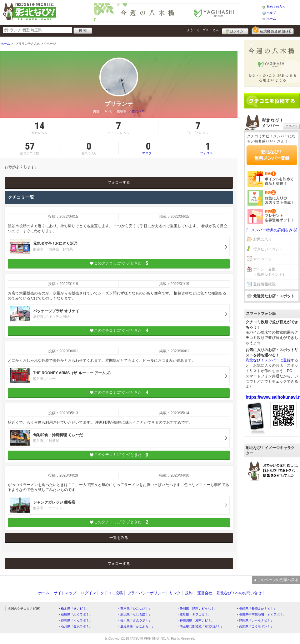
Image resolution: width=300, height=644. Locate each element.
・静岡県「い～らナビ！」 (255, 620)
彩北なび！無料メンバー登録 (272, 155)
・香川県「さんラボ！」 (134, 620)
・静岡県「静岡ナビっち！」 (197, 608)
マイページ (262, 259)
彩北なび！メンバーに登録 (268, 360)
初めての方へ (276, 7)
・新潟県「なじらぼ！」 (134, 614)
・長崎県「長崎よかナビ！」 (256, 608)
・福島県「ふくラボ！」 (75, 614)
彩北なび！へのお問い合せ (239, 593)
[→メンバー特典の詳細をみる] (272, 230)
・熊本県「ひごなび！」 (134, 608)
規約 (189, 593)
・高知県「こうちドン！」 (255, 626)
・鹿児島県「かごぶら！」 (136, 626)
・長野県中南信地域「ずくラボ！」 (261, 614)
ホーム (271, 19)
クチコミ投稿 (112, 593)
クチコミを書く (272, 101)
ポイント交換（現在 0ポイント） (270, 272)
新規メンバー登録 (273, 30)
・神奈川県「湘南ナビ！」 (195, 620)
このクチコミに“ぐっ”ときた (119, 263)
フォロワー (208, 148)
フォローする (119, 182)
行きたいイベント (268, 249)
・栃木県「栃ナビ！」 (73, 608)
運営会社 (205, 593)
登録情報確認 (264, 284)
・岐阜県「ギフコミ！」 (194, 614)
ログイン (235, 30)
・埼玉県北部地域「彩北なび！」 (200, 626)
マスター (148, 148)
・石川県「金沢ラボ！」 (75, 626)
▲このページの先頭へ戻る (276, 580)
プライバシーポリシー (146, 593)
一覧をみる (119, 538)
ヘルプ (271, 13)
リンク (175, 593)
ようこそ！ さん (203, 30)
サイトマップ (65, 593)
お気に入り (262, 239)
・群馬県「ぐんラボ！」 (75, 620)
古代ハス (138, 111)
